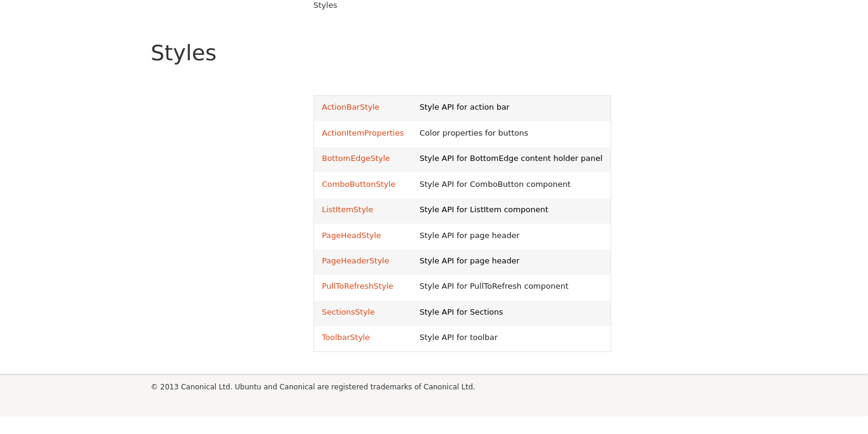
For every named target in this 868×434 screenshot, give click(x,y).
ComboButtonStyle (359, 184)
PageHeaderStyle (355, 261)
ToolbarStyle (346, 337)
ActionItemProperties (363, 133)
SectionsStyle (348, 312)
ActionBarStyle (351, 107)
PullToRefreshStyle (358, 286)
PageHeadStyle (351, 235)
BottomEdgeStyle (356, 158)
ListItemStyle (348, 209)
